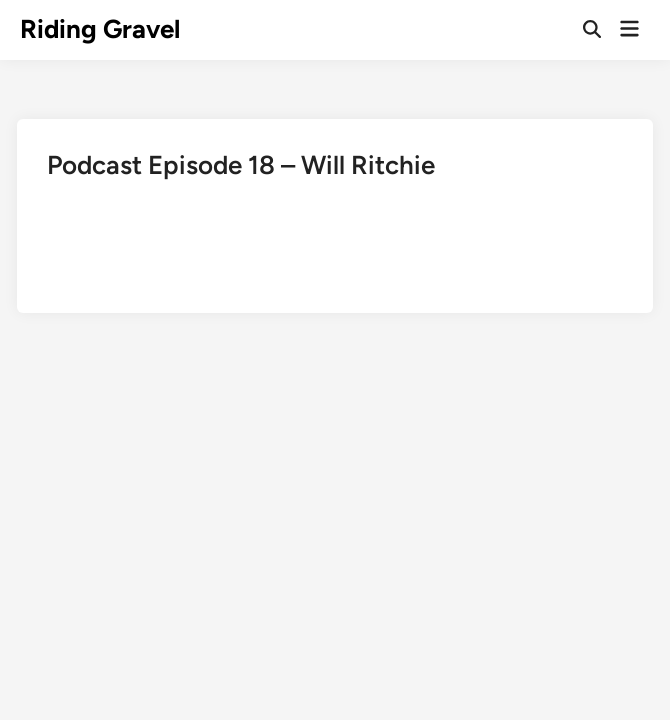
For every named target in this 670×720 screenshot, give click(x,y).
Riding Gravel (100, 29)
